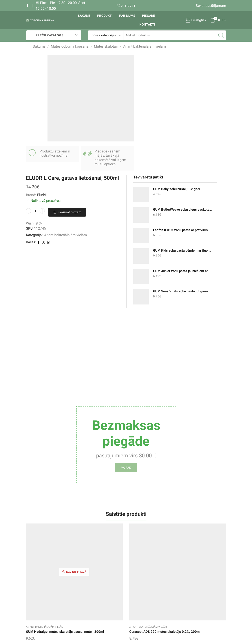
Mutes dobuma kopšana (70, 46)
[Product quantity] (108, 104)
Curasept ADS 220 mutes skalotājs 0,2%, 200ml (72, 465)
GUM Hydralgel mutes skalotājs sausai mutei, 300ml (38, 465)
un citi (176, 598)
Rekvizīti (136, 581)
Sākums (84, 16)
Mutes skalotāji (106, 46)
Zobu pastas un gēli (187, 571)
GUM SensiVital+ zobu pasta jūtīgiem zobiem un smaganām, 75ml (181, 172)
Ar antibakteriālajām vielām (144, 46)
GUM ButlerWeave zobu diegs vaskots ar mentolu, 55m (181, 90)
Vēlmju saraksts (100, 576)
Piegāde (149, 16)
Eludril (114, 87)
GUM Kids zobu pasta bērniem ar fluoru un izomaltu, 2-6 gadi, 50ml (181, 131)
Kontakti (147, 24)
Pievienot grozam (119, 112)
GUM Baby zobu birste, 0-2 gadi (181, 69)
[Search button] (221, 35)
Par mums (127, 16)
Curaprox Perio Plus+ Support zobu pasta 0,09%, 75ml (141, 465)
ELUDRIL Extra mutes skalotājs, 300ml (108, 462)
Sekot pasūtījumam (211, 6)
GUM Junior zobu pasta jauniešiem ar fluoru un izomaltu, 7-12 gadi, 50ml (181, 151)
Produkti (105, 16)
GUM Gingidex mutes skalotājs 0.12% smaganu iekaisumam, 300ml (176, 467)
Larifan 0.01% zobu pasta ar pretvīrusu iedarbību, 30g (181, 110)
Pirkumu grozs (99, 584)
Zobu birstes (181, 589)
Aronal (126, 519)
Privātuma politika (143, 607)
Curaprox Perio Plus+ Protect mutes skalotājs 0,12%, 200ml (211, 465)
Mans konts (96, 593)
